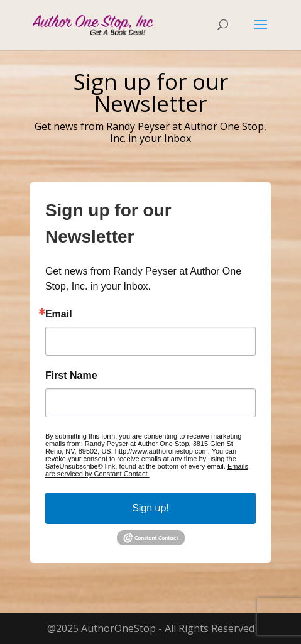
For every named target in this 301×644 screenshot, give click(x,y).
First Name (71, 376)
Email (59, 314)
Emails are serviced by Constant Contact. (147, 470)
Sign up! (150, 508)
